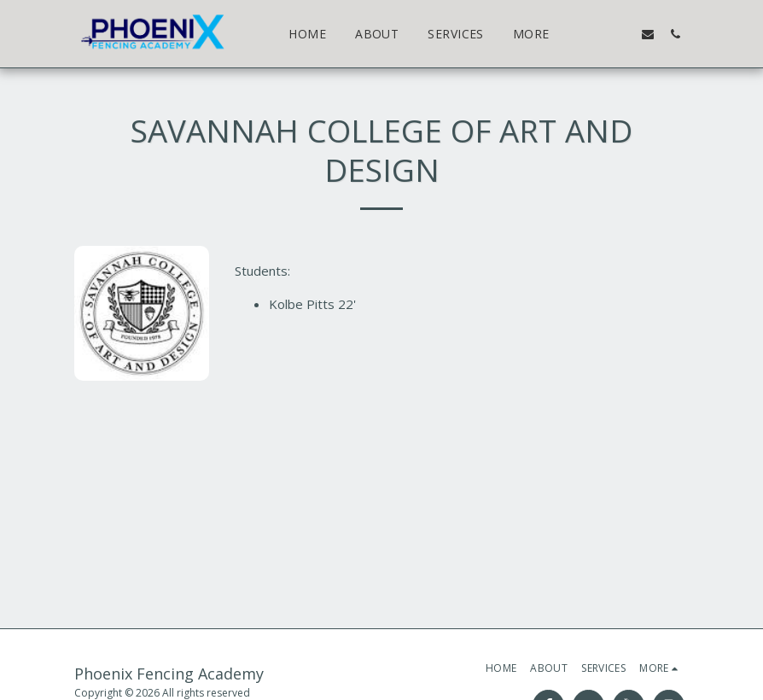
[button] (593, 34)
